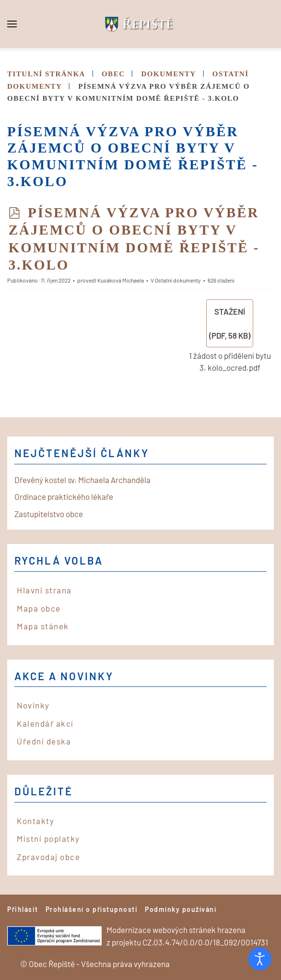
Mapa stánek (43, 626)
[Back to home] (140, 24)
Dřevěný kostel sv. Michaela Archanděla (82, 480)
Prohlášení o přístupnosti (92, 909)
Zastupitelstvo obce (49, 514)
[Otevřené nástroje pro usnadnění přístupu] (260, 959)
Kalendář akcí (45, 723)
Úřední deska (44, 741)
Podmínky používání (181, 909)
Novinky (33, 705)
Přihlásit (23, 909)
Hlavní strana (44, 590)
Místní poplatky (48, 838)
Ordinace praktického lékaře (64, 496)
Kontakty (35, 821)
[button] (12, 24)
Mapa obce (39, 608)
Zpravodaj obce (48, 857)
